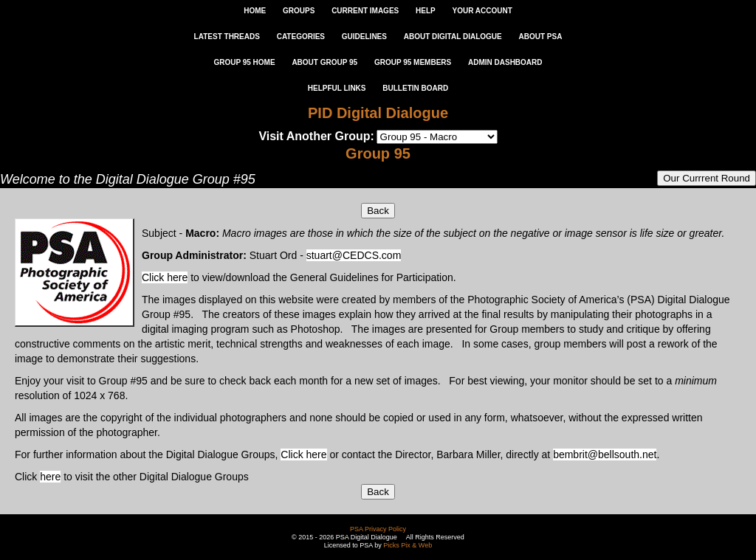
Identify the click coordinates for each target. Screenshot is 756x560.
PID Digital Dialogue (378, 113)
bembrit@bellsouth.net (605, 454)
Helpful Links (337, 88)
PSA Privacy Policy (378, 529)
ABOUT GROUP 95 (324, 62)
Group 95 (378, 153)
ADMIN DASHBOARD (505, 62)
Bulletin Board (415, 88)
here (50, 477)
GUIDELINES (364, 37)
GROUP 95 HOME (244, 62)
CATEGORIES (301, 37)
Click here (165, 277)
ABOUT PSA (540, 37)
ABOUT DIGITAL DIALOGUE (453, 37)
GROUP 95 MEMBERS (413, 62)
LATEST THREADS (227, 37)
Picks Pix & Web (408, 545)
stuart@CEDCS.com (354, 255)
